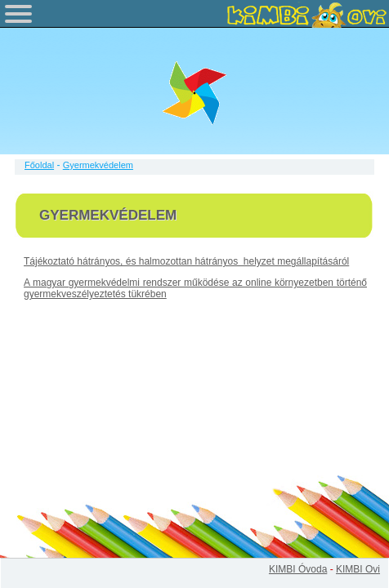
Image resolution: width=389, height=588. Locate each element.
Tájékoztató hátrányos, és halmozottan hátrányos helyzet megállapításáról (186, 261)
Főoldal (39, 165)
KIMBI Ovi (358, 569)
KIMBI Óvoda (298, 569)
